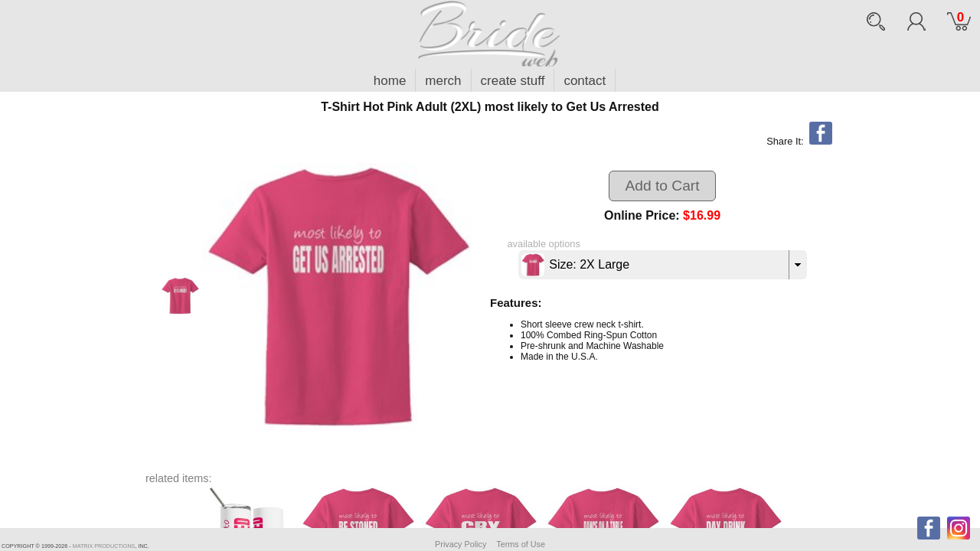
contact (585, 81)
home (390, 81)
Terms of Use (521, 544)
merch (443, 81)
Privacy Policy (461, 544)
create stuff (513, 81)
